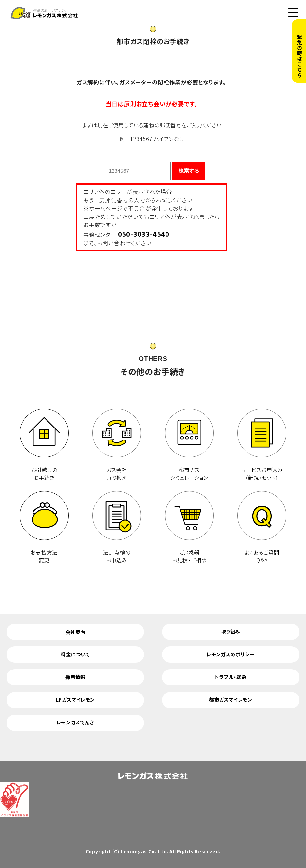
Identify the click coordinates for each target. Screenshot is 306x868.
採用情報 (75, 677)
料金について (75, 654)
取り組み (231, 631)
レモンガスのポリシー (231, 654)
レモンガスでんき (75, 722)
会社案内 (75, 632)
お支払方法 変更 (44, 528)
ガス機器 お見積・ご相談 (189, 528)
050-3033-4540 (144, 234)
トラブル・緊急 (231, 677)
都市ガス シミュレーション (189, 445)
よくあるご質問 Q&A (262, 528)
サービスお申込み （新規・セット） (262, 445)
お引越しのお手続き (44, 445)
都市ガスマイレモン (231, 700)
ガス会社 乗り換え (117, 445)
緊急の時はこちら (299, 56)
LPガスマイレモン (75, 700)
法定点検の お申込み (117, 528)
